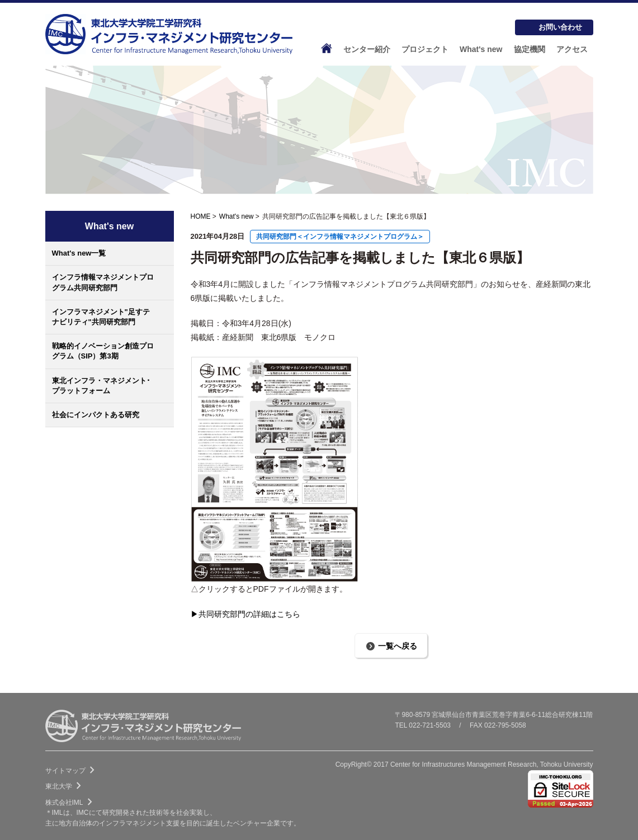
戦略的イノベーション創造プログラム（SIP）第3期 (103, 351)
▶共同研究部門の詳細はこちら (245, 614)
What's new (237, 216)
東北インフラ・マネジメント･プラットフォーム (101, 386)
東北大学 (65, 786)
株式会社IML (71, 803)
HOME (201, 216)
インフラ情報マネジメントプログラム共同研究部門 (103, 282)
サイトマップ (72, 771)
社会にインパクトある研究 (96, 415)
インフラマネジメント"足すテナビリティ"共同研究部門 (101, 317)
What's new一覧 (79, 253)
